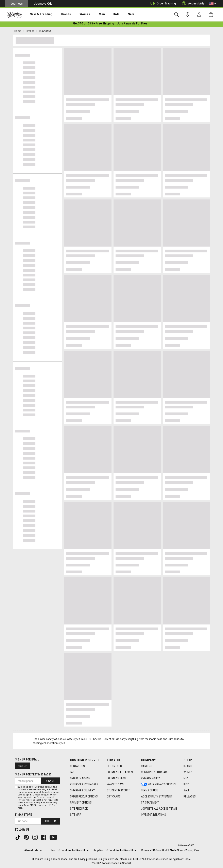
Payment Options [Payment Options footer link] (81, 803)
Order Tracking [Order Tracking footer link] (80, 778)
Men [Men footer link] (186, 778)
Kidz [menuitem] (104, 14)
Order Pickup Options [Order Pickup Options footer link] (84, 796)
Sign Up (22, 766)
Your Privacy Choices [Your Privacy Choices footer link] (158, 784)
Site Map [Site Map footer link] (76, 815)
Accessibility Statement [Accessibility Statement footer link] (157, 796)
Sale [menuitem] (117, 14)
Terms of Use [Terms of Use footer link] (149, 790)
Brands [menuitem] (60, 14)
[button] (212, 4)
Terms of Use (43, 797)
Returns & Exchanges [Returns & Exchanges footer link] (84, 784)
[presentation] (37, 14)
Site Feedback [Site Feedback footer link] (79, 809)
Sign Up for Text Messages (33, 774)
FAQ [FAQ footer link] (72, 772)
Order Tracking (162, 4)
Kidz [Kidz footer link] (186, 784)
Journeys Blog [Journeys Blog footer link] (116, 778)
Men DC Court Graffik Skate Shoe (70, 850)
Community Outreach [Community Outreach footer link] (155, 772)
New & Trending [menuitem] (37, 14)
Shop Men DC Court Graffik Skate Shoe (115, 850)
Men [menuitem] (91, 14)
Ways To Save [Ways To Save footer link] (116, 784)
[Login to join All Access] (94, 24)
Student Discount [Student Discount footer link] (118, 790)
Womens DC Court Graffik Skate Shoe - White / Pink (170, 850)
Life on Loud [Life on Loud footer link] (114, 766)
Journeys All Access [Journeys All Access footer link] (121, 772)
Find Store (51, 821)
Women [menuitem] (76, 14)
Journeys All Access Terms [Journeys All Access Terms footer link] (159, 809)
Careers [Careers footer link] (147, 766)
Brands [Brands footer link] (188, 766)
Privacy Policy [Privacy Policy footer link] (150, 778)
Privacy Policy (25, 800)
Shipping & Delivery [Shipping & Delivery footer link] (82, 790)
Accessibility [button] (192, 4)
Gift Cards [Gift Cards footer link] (114, 796)
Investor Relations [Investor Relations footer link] (153, 815)
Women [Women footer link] (188, 772)
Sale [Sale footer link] (187, 790)
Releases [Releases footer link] (190, 796)
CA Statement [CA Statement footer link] (150, 803)
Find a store (23, 815)
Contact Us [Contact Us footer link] (77, 766)
